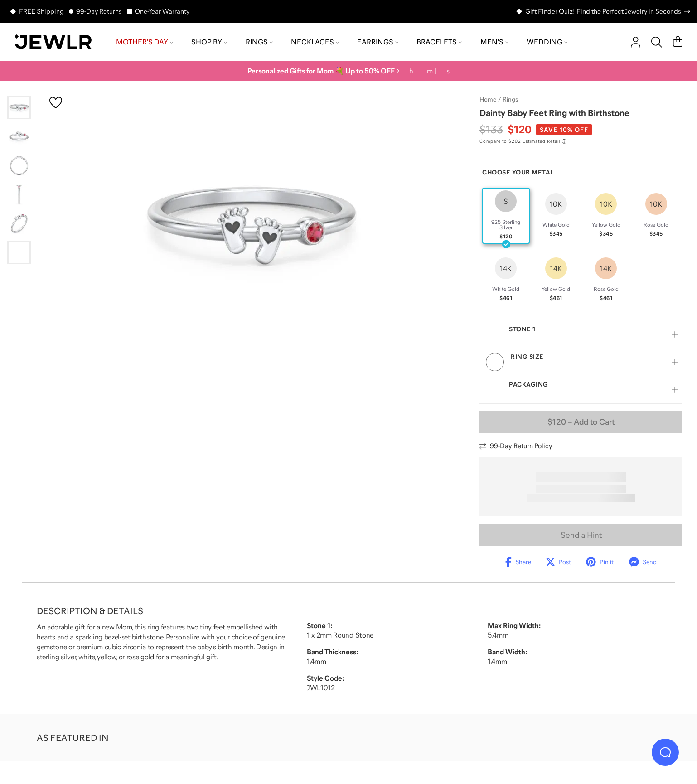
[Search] (657, 42)
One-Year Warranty (162, 11)
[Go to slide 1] (19, 107)
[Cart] (678, 42)
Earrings (378, 42)
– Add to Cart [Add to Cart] (581, 422)
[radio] (506, 216)
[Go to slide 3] (19, 165)
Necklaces (315, 42)
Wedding (547, 42)
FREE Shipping (41, 11)
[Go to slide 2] (19, 136)
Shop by (209, 42)
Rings (259, 42)
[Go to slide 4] (19, 194)
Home (488, 99)
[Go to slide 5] (19, 223)
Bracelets (439, 42)
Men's (494, 42)
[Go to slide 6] (19, 252)
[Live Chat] (665, 752)
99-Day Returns (99, 11)
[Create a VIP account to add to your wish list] (56, 102)
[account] (636, 42)
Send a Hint (581, 535)
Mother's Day (145, 42)
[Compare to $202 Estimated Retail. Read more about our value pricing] (523, 141)
